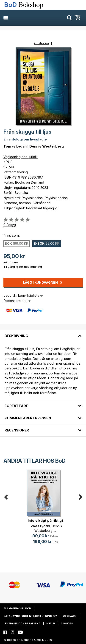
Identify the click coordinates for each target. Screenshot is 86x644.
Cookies (67, 623)
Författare (16, 406)
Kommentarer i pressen (28, 418)
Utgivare (70, 616)
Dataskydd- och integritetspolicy (30, 616)
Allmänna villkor (17, 608)
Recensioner (17, 430)
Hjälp (51, 623)
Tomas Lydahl (15, 146)
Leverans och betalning (22, 623)
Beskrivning (16, 336)
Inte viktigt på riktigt (45, 521)
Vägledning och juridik (21, 157)
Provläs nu (41, 43)
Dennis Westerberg (47, 146)
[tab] (43, 333)
